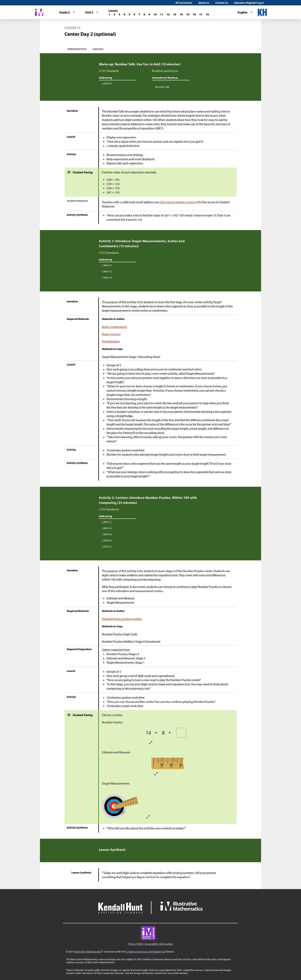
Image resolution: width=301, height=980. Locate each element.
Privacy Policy (136, 944)
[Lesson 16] (194, 14)
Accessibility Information (159, 944)
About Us (204, 3)
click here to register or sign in (178, 202)
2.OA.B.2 (107, 547)
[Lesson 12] (168, 14)
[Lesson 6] (134, 14)
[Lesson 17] (201, 14)
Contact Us (222, 3)
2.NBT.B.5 (107, 83)
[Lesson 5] (129, 14)
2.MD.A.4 (107, 278)
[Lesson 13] (175, 14)
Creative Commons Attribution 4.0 (146, 952)
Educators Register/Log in (249, 3)
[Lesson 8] (144, 14)
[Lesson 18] (207, 14)
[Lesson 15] (188, 14)
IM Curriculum (184, 3)
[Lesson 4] (124, 14)
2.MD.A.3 (107, 271)
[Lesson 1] (109, 14)
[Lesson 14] (181, 14)
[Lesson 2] (114, 14)
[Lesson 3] (119, 14)
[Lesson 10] (155, 14)
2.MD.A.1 (107, 265)
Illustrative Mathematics (88, 952)
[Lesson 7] (139, 14)
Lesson (98, 49)
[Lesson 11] (162, 14)
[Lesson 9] (149, 14)
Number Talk (162, 87)
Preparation (77, 49)
